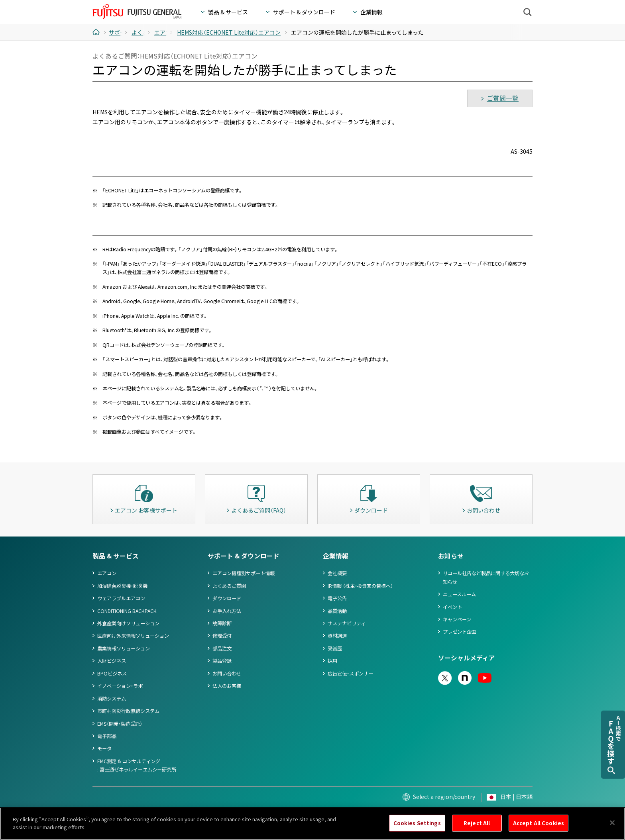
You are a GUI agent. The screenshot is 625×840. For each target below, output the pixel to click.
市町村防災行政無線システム (128, 711)
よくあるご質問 (229, 586)
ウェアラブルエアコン (121, 598)
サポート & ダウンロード (244, 556)
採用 (332, 661)
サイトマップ (389, 815)
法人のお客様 (227, 686)
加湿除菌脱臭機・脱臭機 (122, 586)
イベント (452, 607)
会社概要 (337, 573)
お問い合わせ (227, 674)
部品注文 (222, 648)
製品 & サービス (116, 556)
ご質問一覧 (503, 98)
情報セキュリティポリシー (259, 815)
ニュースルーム (459, 594)
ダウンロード (227, 598)
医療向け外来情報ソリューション (133, 636)
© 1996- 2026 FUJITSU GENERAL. (500, 815)
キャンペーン (457, 619)
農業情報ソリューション (124, 648)
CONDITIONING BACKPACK (127, 611)
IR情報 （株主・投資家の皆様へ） (360, 586)
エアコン (107, 573)
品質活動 (337, 611)
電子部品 (107, 736)
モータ (104, 748)
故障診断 (222, 623)
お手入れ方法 (227, 611)
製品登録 (222, 661)
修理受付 (222, 636)
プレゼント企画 (460, 632)
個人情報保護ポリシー (162, 815)
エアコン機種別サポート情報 (244, 573)
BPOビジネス (112, 674)
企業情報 (336, 556)
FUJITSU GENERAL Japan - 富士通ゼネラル (137, 12)
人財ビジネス (112, 661)
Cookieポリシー (208, 815)
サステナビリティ (347, 623)
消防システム (112, 699)
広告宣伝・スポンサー (350, 674)
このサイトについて (112, 815)
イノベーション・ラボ (120, 686)
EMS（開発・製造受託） (120, 724)
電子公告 (337, 598)
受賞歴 (335, 648)
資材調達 (337, 636)
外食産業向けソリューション (128, 623)
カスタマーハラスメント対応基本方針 (331, 815)
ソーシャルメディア (467, 658)
